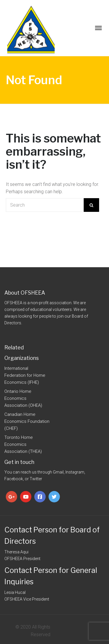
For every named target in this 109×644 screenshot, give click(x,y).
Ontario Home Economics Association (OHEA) (23, 398)
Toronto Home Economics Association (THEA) (23, 444)
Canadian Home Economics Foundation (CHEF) (27, 421)
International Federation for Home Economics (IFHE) (25, 375)
